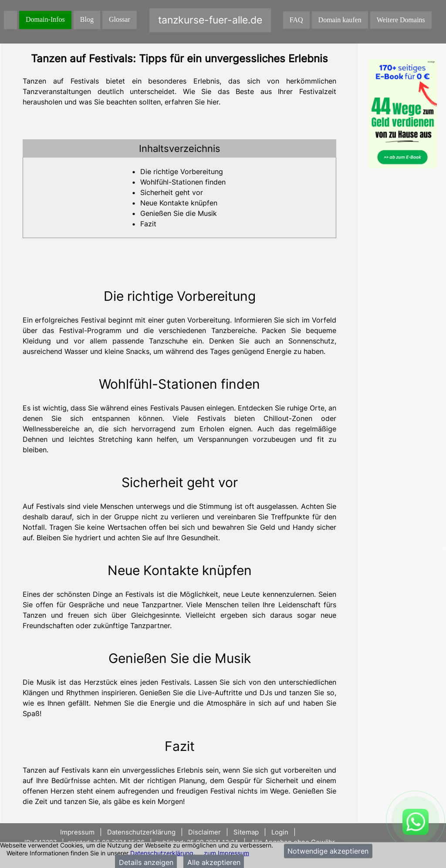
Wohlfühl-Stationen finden (183, 182)
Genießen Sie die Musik (179, 213)
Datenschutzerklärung (162, 853)
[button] (179, 148)
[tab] (179, 148)
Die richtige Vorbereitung (182, 172)
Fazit (148, 224)
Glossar (120, 19)
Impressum (78, 832)
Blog (87, 19)
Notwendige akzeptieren (328, 851)
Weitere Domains (401, 20)
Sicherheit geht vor (172, 192)
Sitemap (246, 832)
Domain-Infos (45, 19)
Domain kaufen (340, 20)
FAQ (296, 20)
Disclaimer (204, 832)
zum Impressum (226, 853)
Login (280, 832)
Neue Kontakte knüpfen (179, 203)
